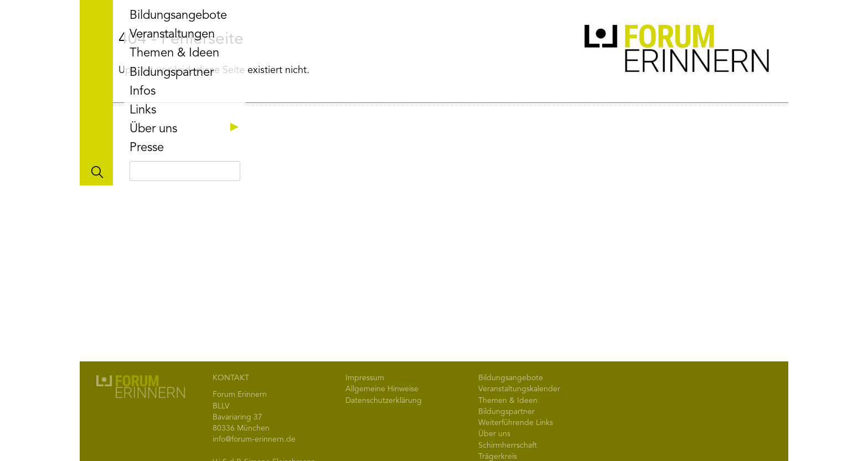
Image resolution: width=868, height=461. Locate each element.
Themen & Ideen (174, 53)
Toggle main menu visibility (96, 93)
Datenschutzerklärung (384, 401)
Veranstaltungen (172, 34)
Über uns (187, 129)
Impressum (365, 378)
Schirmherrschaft (508, 446)
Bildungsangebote (178, 15)
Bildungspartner (172, 72)
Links (143, 110)
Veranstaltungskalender (519, 389)
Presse (147, 148)
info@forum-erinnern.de (254, 439)
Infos (143, 91)
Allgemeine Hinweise (382, 389)
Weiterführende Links (516, 423)
